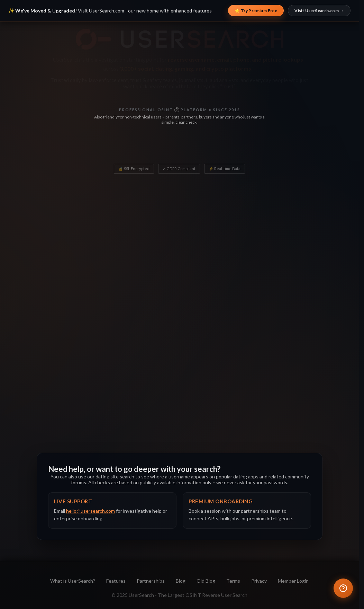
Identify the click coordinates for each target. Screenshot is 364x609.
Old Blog (206, 581)
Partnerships (151, 581)
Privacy (259, 581)
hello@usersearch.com (90, 511)
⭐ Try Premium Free (256, 11)
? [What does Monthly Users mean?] (118, 150)
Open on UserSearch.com (268, 384)
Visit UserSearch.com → (319, 11)
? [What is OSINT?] (177, 109)
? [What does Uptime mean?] (273, 150)
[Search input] (163, 194)
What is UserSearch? (73, 581)
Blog (181, 581)
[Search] (270, 194)
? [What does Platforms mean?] (170, 150)
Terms (233, 581)
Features (116, 581)
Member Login (293, 581)
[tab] (82, 264)
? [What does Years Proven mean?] (227, 150)
